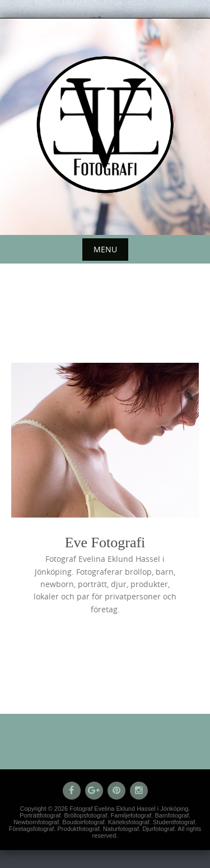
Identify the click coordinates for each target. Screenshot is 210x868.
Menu (105, 249)
